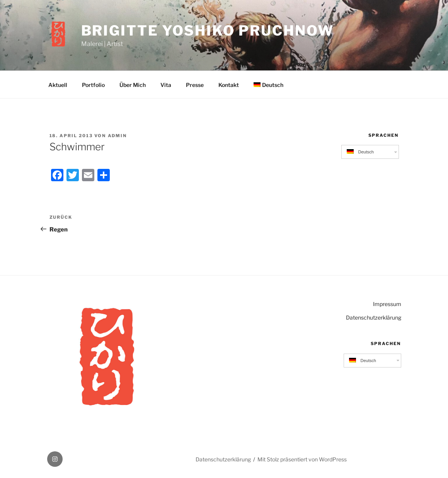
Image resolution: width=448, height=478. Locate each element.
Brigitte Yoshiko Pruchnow (208, 31)
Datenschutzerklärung (374, 317)
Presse (195, 85)
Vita (166, 85)
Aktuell (58, 85)
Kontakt (229, 85)
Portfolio (93, 85)
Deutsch (268, 85)
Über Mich (133, 85)
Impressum (387, 304)
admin (118, 136)
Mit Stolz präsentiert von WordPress (302, 459)
